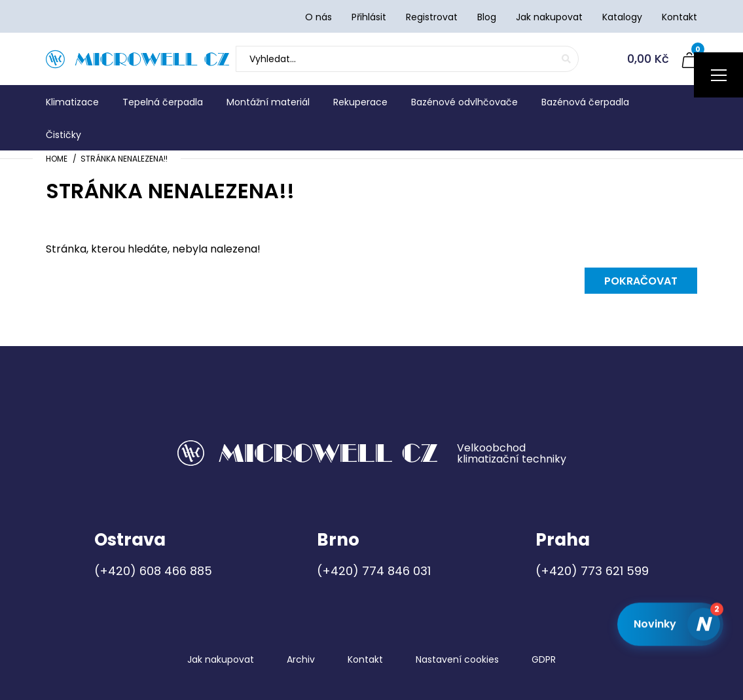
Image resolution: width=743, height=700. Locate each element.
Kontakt (365, 659)
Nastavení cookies (457, 659)
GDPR (544, 659)
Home (57, 159)
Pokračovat (641, 281)
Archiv (301, 659)
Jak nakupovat (221, 659)
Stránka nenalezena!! (124, 159)
